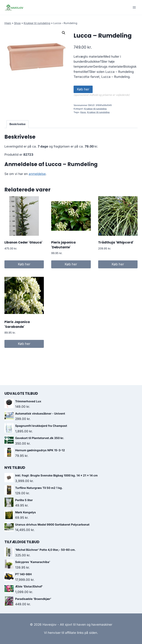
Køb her (83, 89)
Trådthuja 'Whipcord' (116, 242)
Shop (17, 23)
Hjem (8, 23)
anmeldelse (37, 174)
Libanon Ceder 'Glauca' (23, 242)
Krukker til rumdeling (37, 23)
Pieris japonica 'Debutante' (63, 245)
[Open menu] (134, 7)
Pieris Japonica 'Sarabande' (17, 324)
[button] (64, 33)
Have (83, 112)
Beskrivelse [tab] (17, 124)
